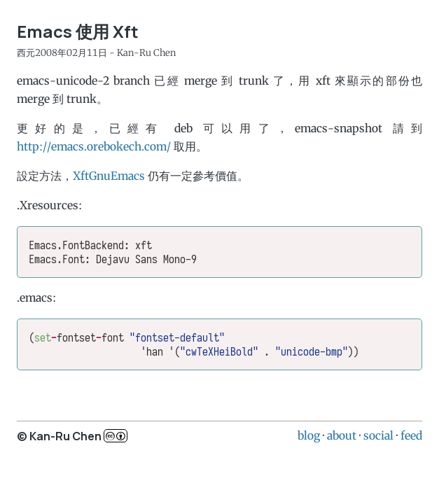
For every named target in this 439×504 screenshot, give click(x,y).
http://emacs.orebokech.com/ (94, 146)
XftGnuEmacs (109, 176)
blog (309, 435)
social (378, 435)
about (342, 435)
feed (411, 435)
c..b (116, 436)
